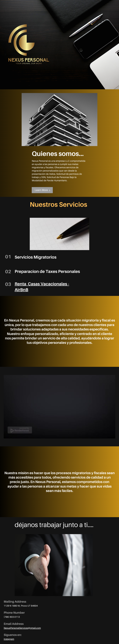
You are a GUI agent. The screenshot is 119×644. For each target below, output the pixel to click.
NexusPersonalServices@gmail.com (22, 628)
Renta (20, 284)
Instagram (9, 639)
